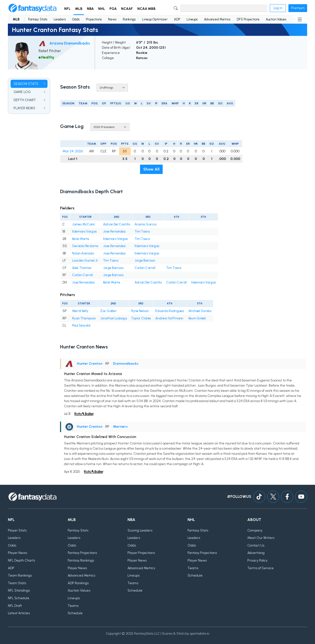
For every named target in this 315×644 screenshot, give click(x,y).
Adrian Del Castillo (117, 224)
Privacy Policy (257, 560)
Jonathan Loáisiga (113, 318)
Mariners (120, 427)
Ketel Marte (81, 239)
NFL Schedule (19, 598)
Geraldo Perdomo (85, 246)
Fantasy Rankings (81, 560)
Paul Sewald (81, 325)
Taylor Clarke (141, 318)
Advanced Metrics (217, 19)
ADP (177, 19)
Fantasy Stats (38, 19)
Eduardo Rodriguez (170, 311)
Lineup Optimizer (155, 19)
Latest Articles (19, 613)
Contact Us (256, 545)
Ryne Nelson (140, 311)
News (112, 19)
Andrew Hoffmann (169, 318)
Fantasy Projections (82, 553)
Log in (278, 8)
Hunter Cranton (90, 364)
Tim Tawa (142, 231)
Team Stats (17, 583)
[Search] (224, 8)
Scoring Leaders (140, 530)
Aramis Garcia (145, 224)
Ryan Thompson (84, 318)
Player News (17, 553)
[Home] (32, 8)
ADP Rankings (78, 583)
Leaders (60, 19)
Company (255, 530)
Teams (73, 606)
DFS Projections (248, 19)
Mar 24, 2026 (73, 151)
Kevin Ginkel (197, 318)
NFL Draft (15, 606)
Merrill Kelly (80, 311)
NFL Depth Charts (21, 560)
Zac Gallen (108, 311)
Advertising (256, 553)
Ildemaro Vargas (84, 231)
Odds (76, 19)
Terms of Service (260, 568)
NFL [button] (67, 9)
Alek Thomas (82, 268)
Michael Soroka (200, 311)
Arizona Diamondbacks (70, 43)
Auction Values (276, 19)
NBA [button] (90, 9)
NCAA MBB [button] (146, 9)
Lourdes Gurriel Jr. (85, 260)
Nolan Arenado (83, 253)
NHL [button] (102, 9)
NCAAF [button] (127, 9)
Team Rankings (20, 575)
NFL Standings (19, 590)
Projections (94, 19)
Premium (298, 8)
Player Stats (17, 530)
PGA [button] (113, 9)
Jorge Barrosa (145, 260)
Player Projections (141, 553)
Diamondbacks (126, 364)
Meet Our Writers (261, 538)
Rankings (129, 19)
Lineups (192, 19)
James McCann (83, 224)
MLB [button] (79, 9)
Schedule (75, 613)
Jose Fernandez (114, 231)
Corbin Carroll (145, 268)
